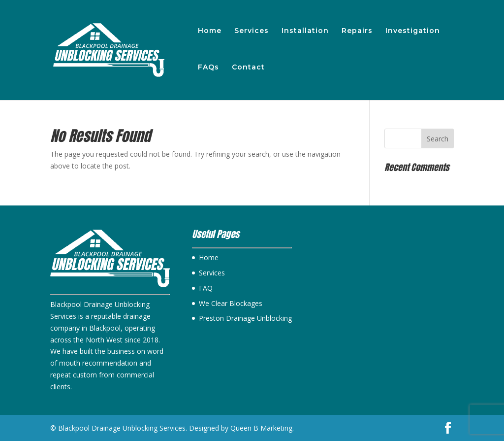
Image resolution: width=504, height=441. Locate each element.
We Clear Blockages (231, 303)
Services (252, 31)
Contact (248, 68)
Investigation (413, 31)
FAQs (208, 68)
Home (210, 31)
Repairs (357, 31)
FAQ (206, 288)
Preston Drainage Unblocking (245, 318)
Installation (305, 31)
